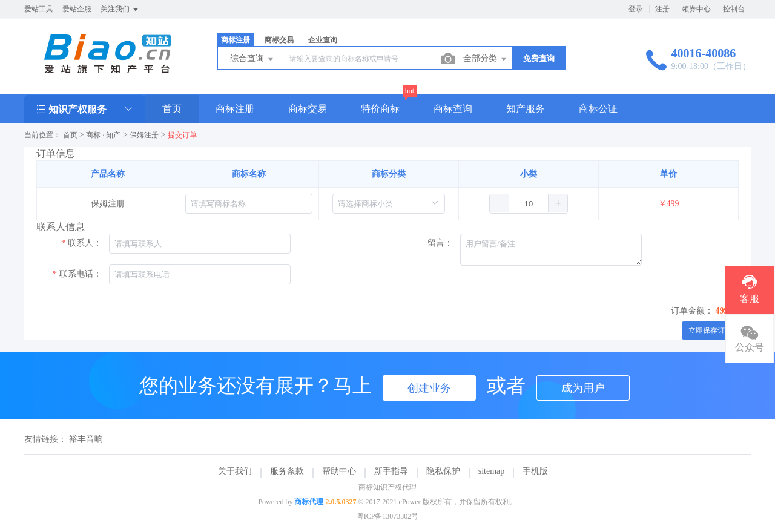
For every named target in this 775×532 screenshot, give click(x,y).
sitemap (492, 471)
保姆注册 (144, 135)
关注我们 (120, 10)
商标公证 (598, 109)
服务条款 (287, 471)
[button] (500, 203)
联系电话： (81, 274)
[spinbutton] (529, 204)
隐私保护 (443, 471)
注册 (662, 9)
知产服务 (526, 109)
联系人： (85, 243)
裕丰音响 (86, 439)
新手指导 (391, 471)
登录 (636, 9)
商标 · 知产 (103, 135)
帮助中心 (339, 471)
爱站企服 (77, 9)
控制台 (734, 9)
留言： (440, 243)
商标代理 (309, 502)
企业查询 (323, 40)
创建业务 (429, 388)
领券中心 (696, 9)
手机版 (535, 471)
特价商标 (380, 109)
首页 (172, 109)
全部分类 (486, 59)
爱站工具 (39, 9)
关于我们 (235, 471)
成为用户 (583, 388)
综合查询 (252, 59)
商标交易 (279, 40)
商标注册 (236, 40)
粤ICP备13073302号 (388, 516)
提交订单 (182, 135)
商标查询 (453, 109)
